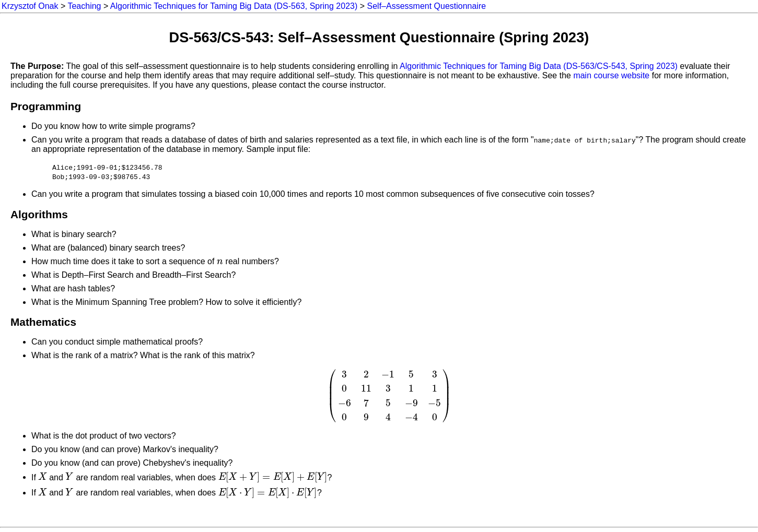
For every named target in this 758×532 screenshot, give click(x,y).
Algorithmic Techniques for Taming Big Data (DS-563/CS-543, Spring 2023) (539, 66)
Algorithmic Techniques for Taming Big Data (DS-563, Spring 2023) (234, 6)
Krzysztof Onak (30, 6)
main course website (611, 75)
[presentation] (220, 261)
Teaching (84, 6)
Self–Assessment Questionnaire (427, 6)
